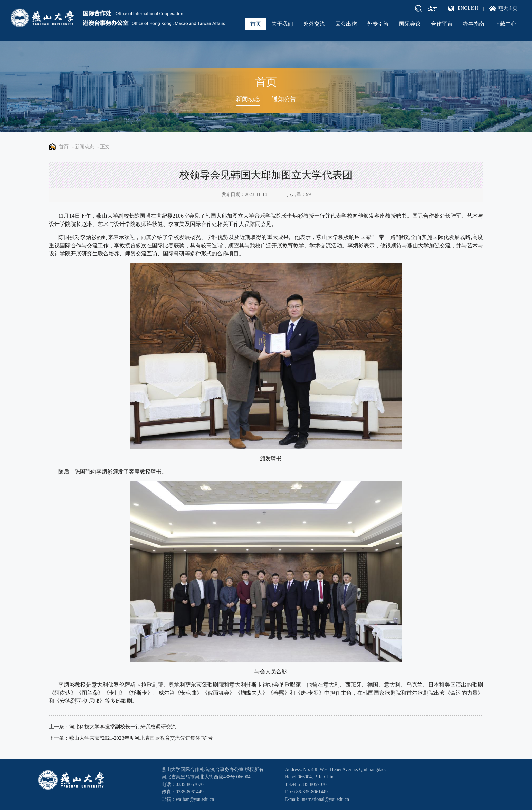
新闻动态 (248, 99)
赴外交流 (314, 24)
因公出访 (346, 24)
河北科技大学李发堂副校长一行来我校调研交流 (123, 727)
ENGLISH (468, 8)
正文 (105, 147)
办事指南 (474, 24)
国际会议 (410, 24)
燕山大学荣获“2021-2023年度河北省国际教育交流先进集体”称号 (141, 738)
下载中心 (506, 24)
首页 (256, 24)
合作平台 (442, 24)
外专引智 (378, 24)
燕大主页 (508, 8)
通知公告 (284, 99)
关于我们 (282, 24)
